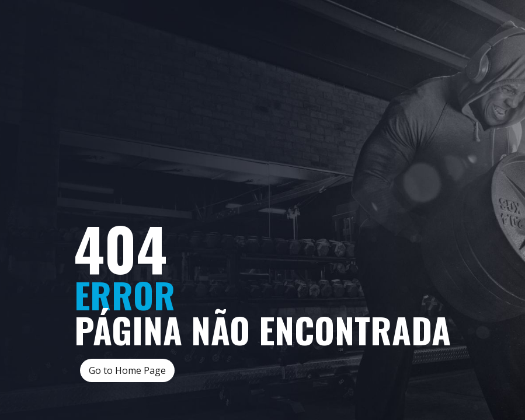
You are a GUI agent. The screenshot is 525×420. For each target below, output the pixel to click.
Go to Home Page (127, 370)
